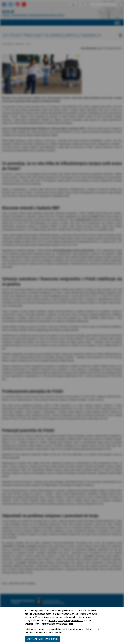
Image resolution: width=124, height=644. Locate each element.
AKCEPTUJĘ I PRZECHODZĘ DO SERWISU (42, 639)
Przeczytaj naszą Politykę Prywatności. (66, 621)
